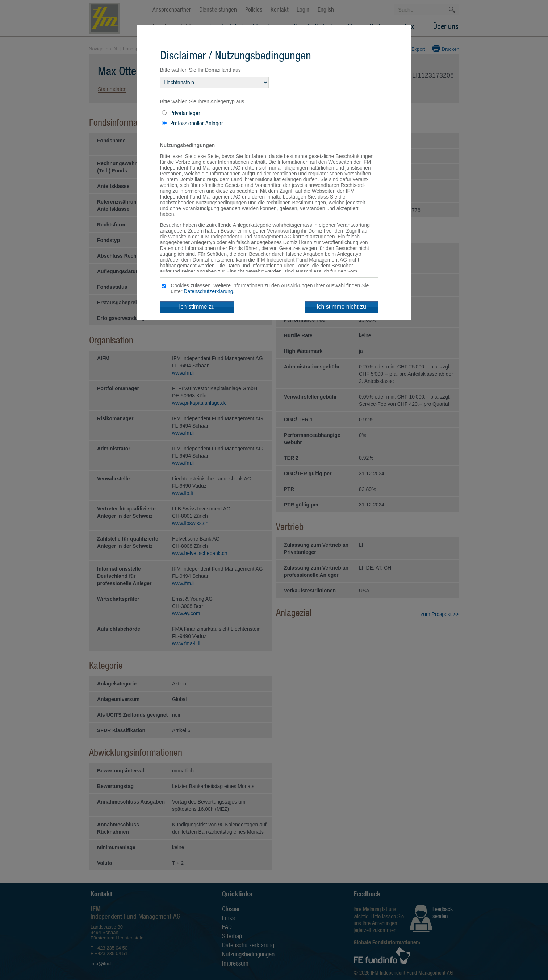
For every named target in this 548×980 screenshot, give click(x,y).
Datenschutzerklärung (208, 291)
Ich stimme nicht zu (341, 307)
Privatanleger (185, 113)
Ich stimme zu (197, 307)
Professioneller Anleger (197, 123)
